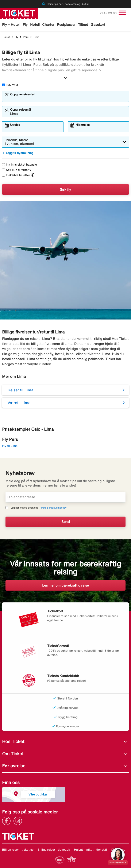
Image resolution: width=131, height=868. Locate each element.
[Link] (7, 820)
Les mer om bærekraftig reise (65, 585)
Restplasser (66, 25)
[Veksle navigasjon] (122, 13)
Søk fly (65, 189)
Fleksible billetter (16, 175)
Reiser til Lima (20, 390)
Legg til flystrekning (18, 153)
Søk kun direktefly (17, 170)
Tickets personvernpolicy (52, 508)
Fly (25, 25)
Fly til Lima (10, 446)
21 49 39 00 (109, 13)
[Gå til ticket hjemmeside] (19, 13)
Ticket (6, 37)
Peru (26, 37)
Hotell (35, 25)
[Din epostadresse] (65, 497)
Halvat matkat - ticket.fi (90, 850)
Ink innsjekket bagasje (20, 165)
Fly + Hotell (11, 25)
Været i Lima (19, 403)
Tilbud (83, 25)
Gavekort (98, 25)
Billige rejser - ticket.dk (54, 850)
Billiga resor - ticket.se (18, 850)
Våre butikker (38, 794)
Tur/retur (10, 85)
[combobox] (68, 98)
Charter (48, 25)
